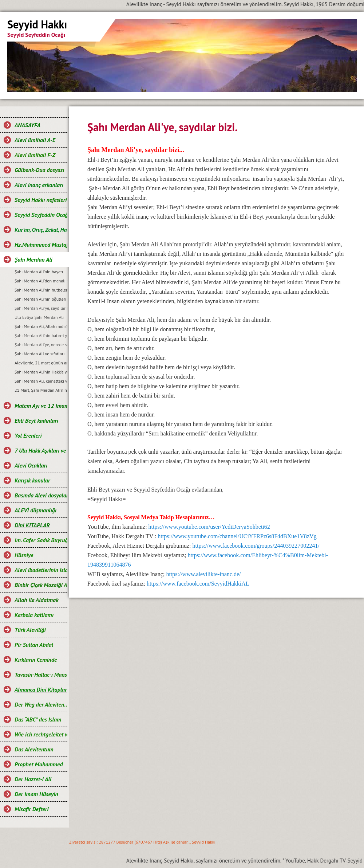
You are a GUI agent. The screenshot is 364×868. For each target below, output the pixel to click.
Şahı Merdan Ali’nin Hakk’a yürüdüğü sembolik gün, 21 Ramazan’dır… (41, 372)
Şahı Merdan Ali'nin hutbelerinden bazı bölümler (41, 290)
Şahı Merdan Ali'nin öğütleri (40, 299)
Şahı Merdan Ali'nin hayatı (39, 272)
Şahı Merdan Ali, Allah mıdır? (41, 326)
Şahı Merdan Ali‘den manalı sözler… (41, 281)
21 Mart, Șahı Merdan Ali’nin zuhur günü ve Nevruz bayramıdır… (41, 390)
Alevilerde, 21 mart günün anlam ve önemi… (41, 363)
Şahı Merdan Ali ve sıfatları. (40, 354)
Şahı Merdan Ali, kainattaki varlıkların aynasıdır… (41, 381)
